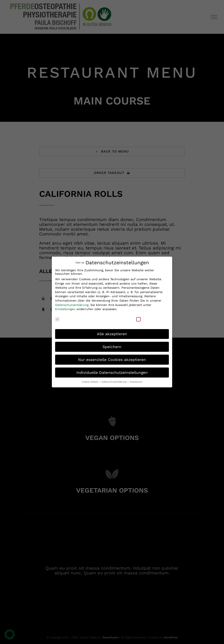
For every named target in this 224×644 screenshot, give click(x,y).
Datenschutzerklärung (72, 303)
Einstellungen (65, 308)
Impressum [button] (136, 380)
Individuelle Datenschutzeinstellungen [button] (112, 371)
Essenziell (66, 318)
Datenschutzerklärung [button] (114, 380)
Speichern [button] (112, 345)
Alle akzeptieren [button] (112, 332)
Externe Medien (151, 318)
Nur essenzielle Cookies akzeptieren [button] (112, 358)
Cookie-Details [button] (90, 380)
